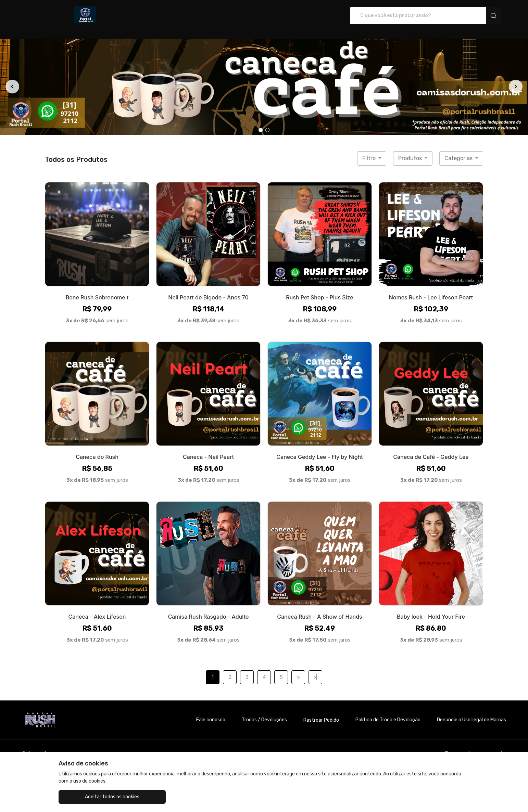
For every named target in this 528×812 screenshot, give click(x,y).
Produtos (411, 151)
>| (315, 670)
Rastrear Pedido (321, 713)
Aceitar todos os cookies (93, 797)
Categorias (459, 151)
